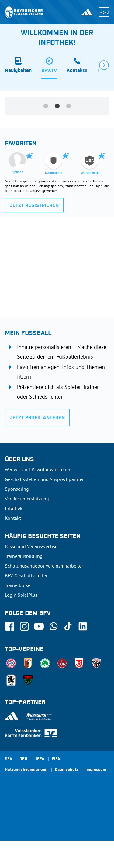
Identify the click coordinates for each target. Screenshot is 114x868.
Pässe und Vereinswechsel (32, 546)
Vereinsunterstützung (27, 499)
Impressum (96, 770)
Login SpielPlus (21, 595)
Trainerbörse (18, 585)
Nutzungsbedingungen (26, 770)
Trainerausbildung (24, 556)
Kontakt (13, 518)
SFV (9, 759)
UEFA (39, 759)
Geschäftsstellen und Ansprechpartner (44, 479)
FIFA (56, 759)
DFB (23, 759)
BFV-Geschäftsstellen (27, 575)
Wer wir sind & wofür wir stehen (38, 469)
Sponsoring (17, 489)
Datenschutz (66, 770)
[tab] (18, 68)
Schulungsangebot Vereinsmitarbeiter (44, 566)
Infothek (14, 508)
